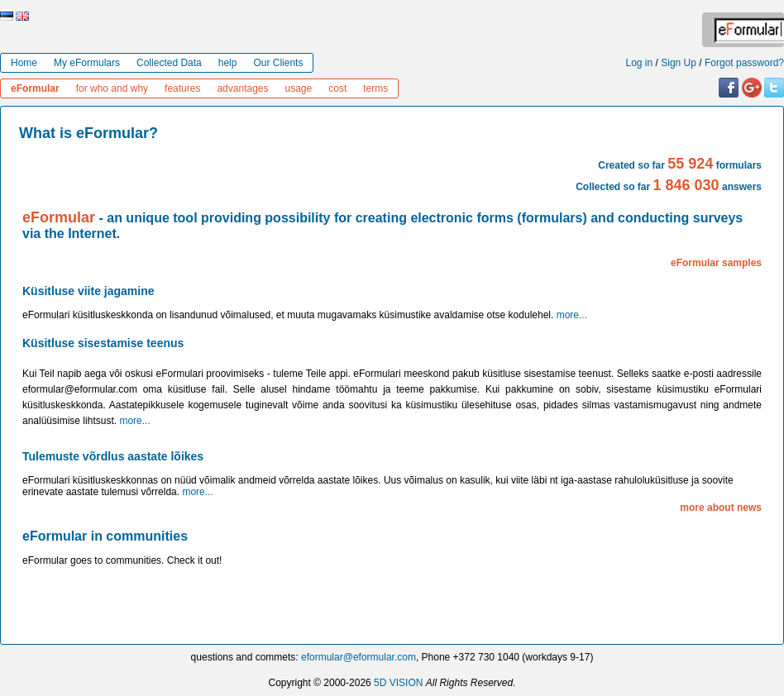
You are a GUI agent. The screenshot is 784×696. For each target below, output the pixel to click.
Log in (640, 63)
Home (24, 63)
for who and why (112, 88)
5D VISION (398, 683)
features (182, 88)
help (228, 63)
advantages (242, 88)
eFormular (35, 88)
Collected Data (169, 63)
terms (375, 88)
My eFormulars (87, 63)
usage (299, 88)
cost (337, 88)
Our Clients (278, 63)
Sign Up (679, 63)
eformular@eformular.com (359, 657)
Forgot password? (744, 63)
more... (572, 315)
